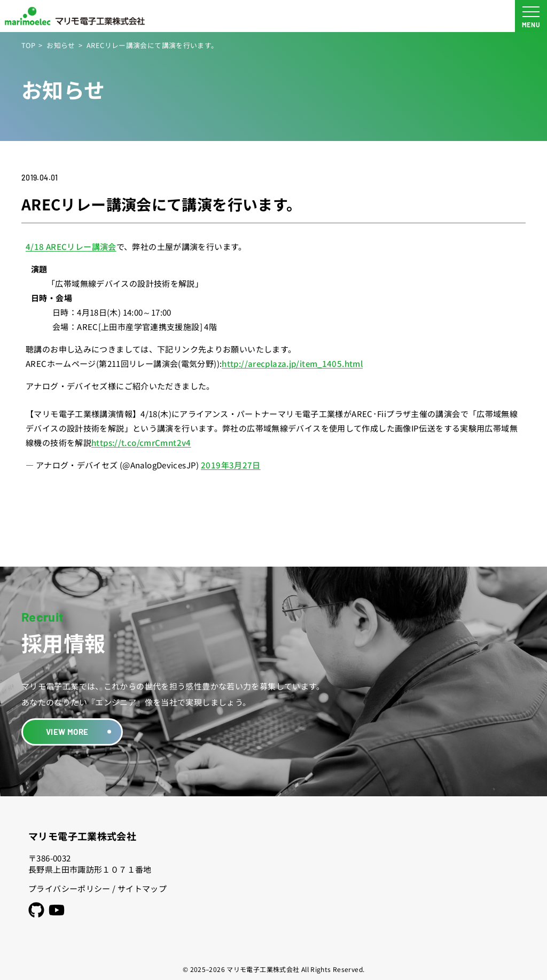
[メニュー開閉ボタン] (531, 16)
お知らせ (61, 45)
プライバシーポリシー (69, 888)
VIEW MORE (67, 732)
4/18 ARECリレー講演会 (71, 246)
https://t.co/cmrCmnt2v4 (141, 442)
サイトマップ (142, 888)
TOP (28, 45)
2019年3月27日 (231, 465)
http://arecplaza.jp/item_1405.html (292, 363)
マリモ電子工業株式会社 (82, 836)
